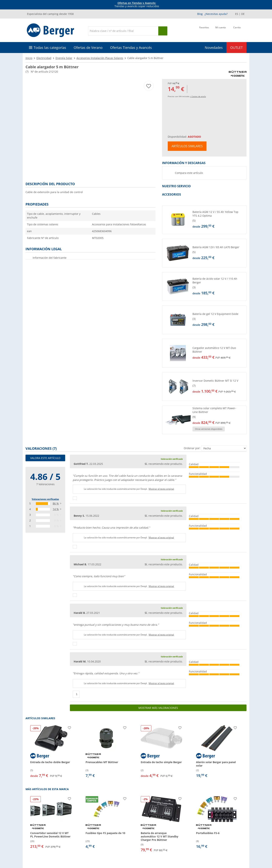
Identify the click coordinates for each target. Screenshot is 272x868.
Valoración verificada (172, 459)
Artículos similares (187, 146)
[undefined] (219, 220)
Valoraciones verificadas (45, 499)
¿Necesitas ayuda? (216, 14)
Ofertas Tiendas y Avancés (131, 48)
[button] (204, 220)
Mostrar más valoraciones (158, 708)
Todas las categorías (50, 48)
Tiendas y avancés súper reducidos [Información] (137, 5)
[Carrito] (237, 31)
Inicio (29, 58)
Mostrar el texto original (161, 489)
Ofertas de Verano (88, 48)
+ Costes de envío (198, 96)
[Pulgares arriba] (75, 498)
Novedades (214, 48)
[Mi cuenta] (221, 31)
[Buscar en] (123, 31)
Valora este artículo (45, 458)
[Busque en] (163, 31)
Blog (200, 14)
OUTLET (236, 48)
